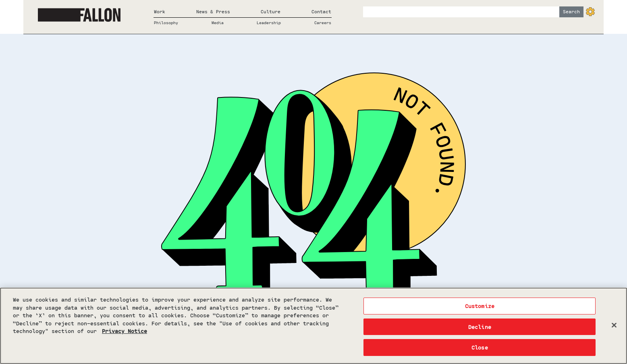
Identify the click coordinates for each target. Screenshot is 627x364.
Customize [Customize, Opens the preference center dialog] (480, 306)
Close (480, 347)
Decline (480, 327)
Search (571, 11)
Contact (321, 11)
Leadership (269, 23)
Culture (271, 11)
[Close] (614, 325)
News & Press (213, 11)
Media (218, 23)
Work (160, 11)
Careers (323, 23)
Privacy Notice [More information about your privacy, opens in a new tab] (125, 331)
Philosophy (166, 23)
